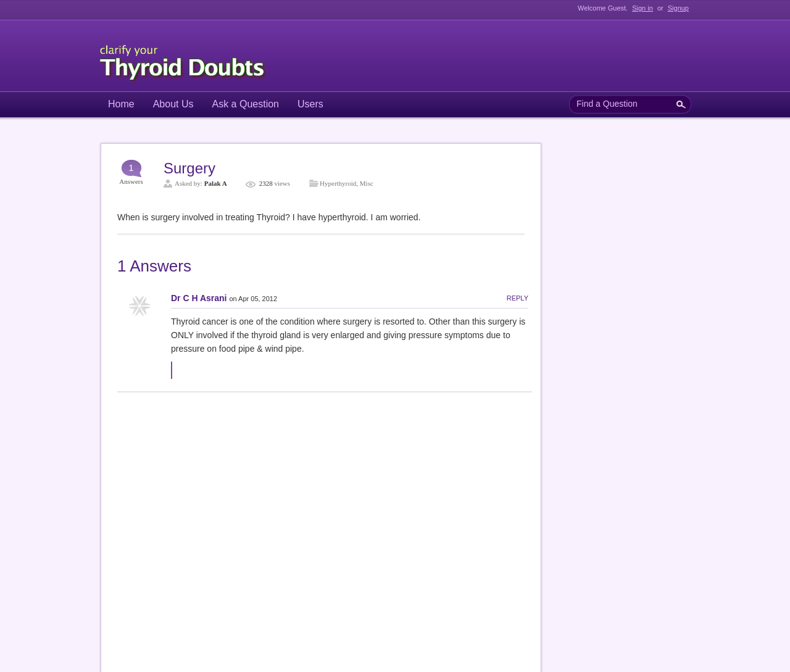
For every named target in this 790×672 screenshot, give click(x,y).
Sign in (642, 8)
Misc (367, 183)
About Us (173, 104)
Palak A (216, 183)
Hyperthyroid (338, 183)
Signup (678, 8)
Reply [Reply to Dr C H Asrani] (518, 298)
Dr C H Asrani (199, 298)
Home (121, 104)
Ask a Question (246, 104)
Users (310, 104)
